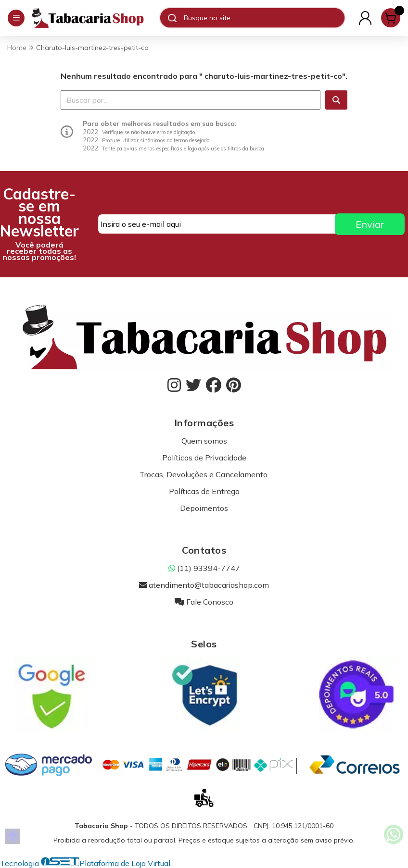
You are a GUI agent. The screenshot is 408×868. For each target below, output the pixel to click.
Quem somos (204, 441)
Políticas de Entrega (204, 491)
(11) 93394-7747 (204, 568)
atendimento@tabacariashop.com (204, 585)
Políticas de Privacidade (204, 458)
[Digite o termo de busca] (264, 18)
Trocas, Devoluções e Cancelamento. (204, 474)
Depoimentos (204, 508)
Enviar (370, 224)
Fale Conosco (204, 602)
